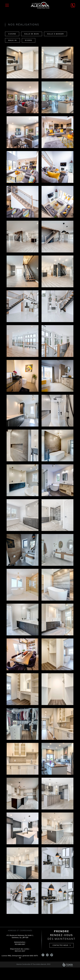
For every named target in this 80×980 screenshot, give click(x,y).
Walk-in (12, 41)
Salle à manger (55, 34)
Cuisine (12, 34)
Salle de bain (32, 34)
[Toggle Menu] (7, 5)
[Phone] (73, 5)
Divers (29, 41)
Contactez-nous (60, 945)
